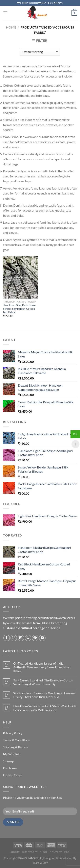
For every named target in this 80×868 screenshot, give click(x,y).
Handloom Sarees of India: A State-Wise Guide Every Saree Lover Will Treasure (45, 708)
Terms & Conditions (16, 740)
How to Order (13, 775)
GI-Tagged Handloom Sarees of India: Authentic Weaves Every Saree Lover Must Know (42, 667)
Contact (56, 852)
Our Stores (30, 852)
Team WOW (40, 863)
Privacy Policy (13, 733)
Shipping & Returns (16, 747)
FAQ (67, 852)
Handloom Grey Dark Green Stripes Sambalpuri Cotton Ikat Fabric (19, 309)
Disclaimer (10, 768)
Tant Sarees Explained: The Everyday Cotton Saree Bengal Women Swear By (43, 682)
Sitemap (9, 761)
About (15, 852)
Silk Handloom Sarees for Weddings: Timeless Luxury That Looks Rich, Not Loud (44, 695)
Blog (43, 852)
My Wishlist (11, 754)
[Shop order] (40, 52)
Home (11, 27)
